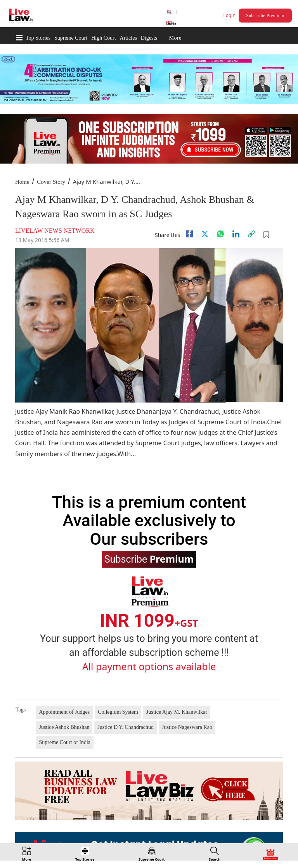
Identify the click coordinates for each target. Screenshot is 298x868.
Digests (149, 38)
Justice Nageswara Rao (187, 727)
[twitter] (205, 234)
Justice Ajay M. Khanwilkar (177, 712)
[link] (251, 234)
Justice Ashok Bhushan (64, 727)
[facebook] (189, 234)
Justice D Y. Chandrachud (126, 727)
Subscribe (149, 559)
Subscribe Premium (265, 16)
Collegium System (118, 712)
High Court (103, 38)
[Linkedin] (236, 234)
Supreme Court (71, 38)
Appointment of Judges (65, 712)
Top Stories (38, 38)
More (175, 38)
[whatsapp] (220, 234)
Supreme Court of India (65, 742)
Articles (128, 38)
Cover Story (51, 182)
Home (22, 182)
